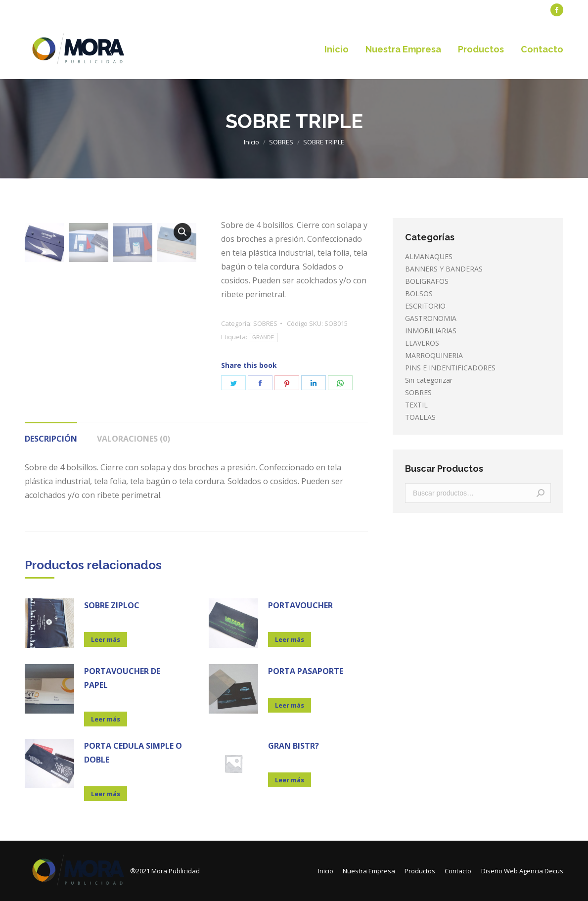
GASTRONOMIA (431, 318)
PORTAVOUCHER (300, 605)
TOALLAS (420, 417)
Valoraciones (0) (134, 439)
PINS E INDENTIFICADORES (450, 368)
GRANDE (263, 338)
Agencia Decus (541, 871)
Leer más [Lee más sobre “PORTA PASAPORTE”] (290, 705)
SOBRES (265, 323)
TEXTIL (416, 405)
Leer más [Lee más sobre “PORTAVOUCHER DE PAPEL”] (106, 719)
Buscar (541, 493)
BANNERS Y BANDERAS (444, 269)
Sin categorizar (429, 380)
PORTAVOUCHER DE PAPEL (122, 678)
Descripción (51, 439)
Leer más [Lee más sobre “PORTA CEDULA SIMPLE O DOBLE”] (106, 794)
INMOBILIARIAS (431, 331)
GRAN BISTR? (294, 746)
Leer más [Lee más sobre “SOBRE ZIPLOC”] (106, 639)
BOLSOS (419, 293)
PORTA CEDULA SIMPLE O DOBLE (133, 753)
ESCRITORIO (425, 306)
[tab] (51, 434)
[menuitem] (47, 10)
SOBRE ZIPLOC (112, 605)
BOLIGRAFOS (427, 281)
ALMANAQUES (429, 256)
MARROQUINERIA (434, 355)
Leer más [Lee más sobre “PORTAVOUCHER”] (290, 639)
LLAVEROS (422, 343)
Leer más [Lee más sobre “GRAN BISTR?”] (290, 780)
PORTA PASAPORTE (306, 671)
